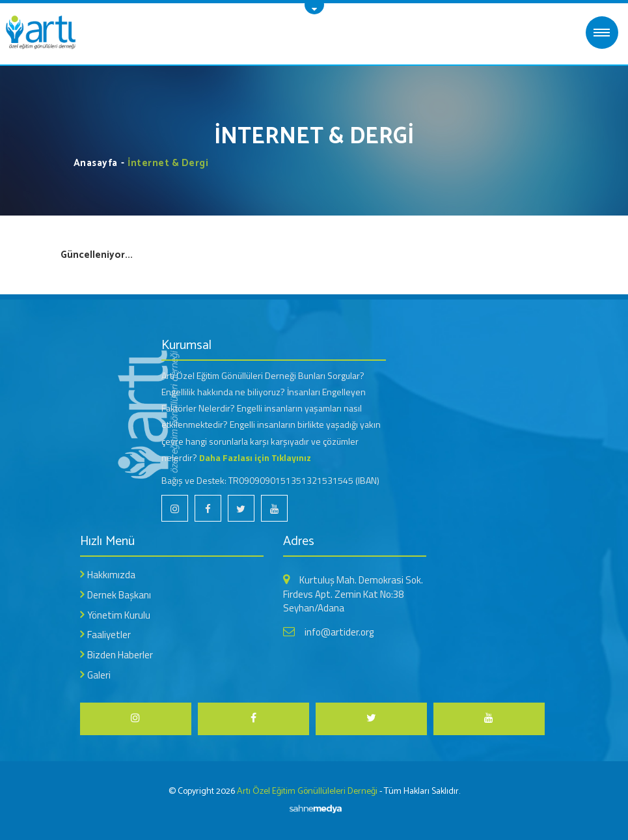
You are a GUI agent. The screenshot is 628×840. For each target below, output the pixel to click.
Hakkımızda (111, 575)
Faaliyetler (109, 635)
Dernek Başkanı (119, 595)
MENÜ (602, 33)
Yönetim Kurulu (119, 615)
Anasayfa (96, 163)
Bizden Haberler (120, 655)
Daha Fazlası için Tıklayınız (255, 457)
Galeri (99, 675)
